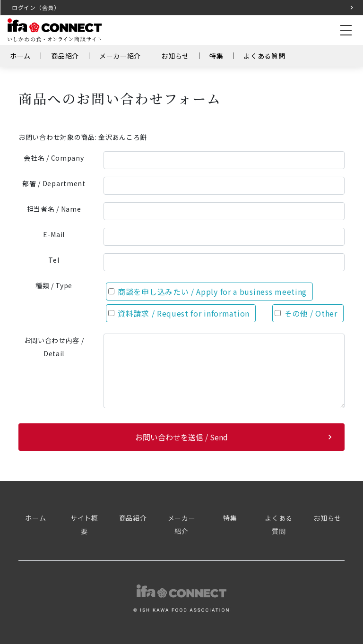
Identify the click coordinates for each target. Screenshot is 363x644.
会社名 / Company (54, 158)
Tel (54, 260)
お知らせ (175, 56)
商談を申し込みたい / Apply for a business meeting (207, 292)
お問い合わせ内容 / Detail (54, 347)
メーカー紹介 (120, 56)
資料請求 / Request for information (179, 313)
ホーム (20, 56)
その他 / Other (306, 313)
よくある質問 (264, 56)
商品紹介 (65, 56)
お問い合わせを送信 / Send (181, 437)
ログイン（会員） (36, 7)
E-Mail (54, 234)
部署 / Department (54, 183)
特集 (216, 56)
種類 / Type (54, 285)
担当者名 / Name (54, 209)
